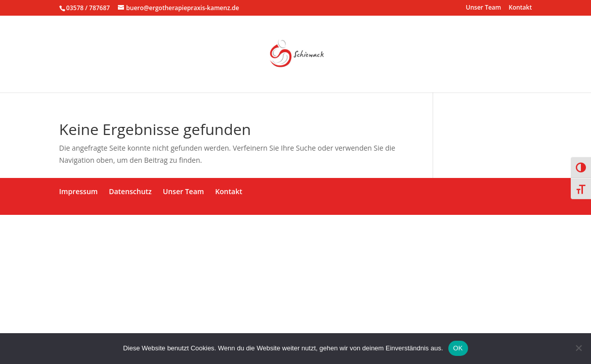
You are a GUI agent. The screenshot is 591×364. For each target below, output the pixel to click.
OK (458, 348)
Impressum (78, 191)
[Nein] (578, 348)
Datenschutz (130, 191)
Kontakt (520, 8)
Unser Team (484, 8)
